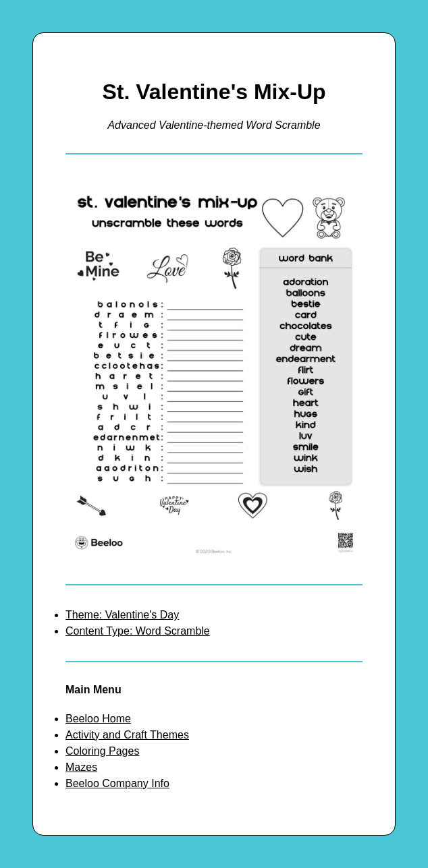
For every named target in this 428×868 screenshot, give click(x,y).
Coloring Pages (102, 751)
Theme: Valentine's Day (122, 615)
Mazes (81, 767)
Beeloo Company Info (117, 783)
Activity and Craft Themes (127, 735)
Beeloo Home (98, 719)
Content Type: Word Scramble (138, 631)
